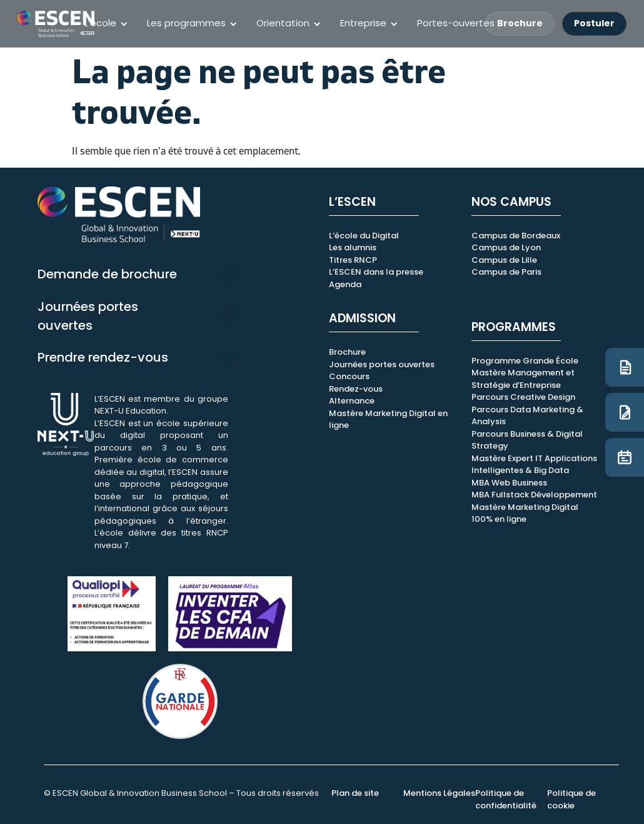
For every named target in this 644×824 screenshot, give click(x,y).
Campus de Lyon (506, 247)
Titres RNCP (353, 260)
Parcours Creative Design (523, 397)
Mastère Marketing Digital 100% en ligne (525, 513)
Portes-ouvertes (456, 23)
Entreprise (363, 23)
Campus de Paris (506, 272)
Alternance (352, 401)
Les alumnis (353, 247)
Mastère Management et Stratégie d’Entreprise (523, 379)
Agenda (345, 284)
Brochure (520, 23)
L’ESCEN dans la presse (376, 272)
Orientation (283, 23)
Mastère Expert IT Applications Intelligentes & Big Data (534, 465)
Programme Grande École (525, 361)
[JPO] (625, 457)
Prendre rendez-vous (103, 357)
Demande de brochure (107, 274)
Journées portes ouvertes (382, 364)
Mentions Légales (439, 793)
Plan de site (355, 793)
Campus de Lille (504, 260)
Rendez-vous (356, 389)
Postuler (594, 23)
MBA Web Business (509, 483)
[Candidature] (625, 412)
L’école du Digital (364, 236)
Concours (349, 376)
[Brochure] (625, 367)
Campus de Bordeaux (516, 236)
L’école (100, 23)
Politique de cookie (571, 799)
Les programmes (186, 23)
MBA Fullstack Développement (534, 495)
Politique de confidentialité (506, 799)
